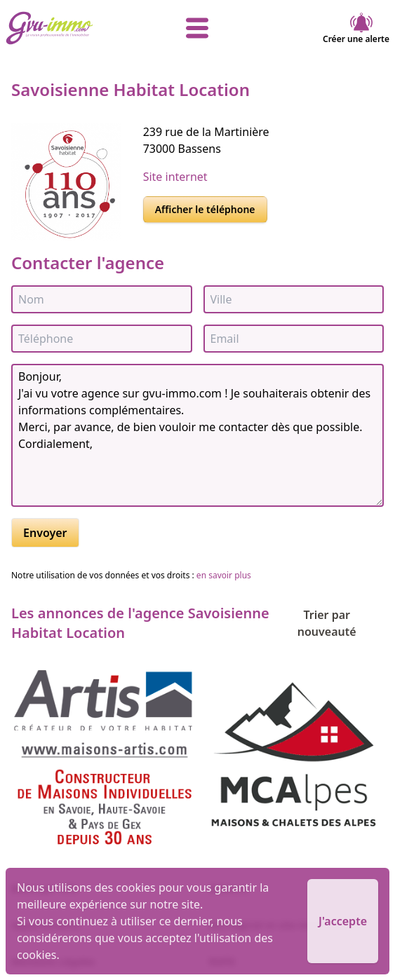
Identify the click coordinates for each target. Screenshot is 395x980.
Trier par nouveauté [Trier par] (341, 623)
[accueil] (69, 28)
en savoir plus (224, 575)
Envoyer (45, 533)
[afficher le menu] (197, 28)
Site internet (175, 177)
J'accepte (343, 921)
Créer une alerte (356, 28)
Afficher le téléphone (205, 209)
